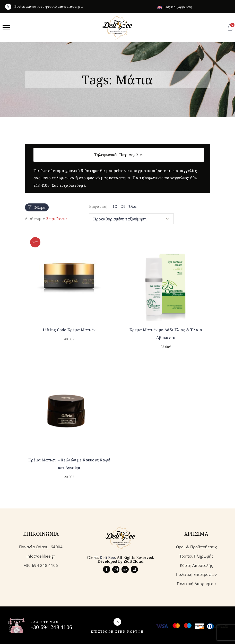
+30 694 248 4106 (51, 626)
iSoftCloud (134, 560)
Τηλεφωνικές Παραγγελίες (119, 155)
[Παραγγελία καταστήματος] (131, 218)
